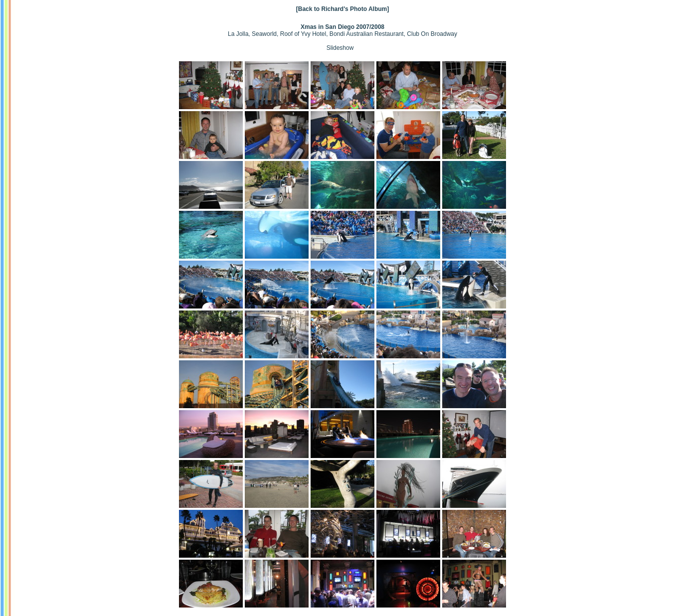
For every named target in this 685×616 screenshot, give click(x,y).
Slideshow (340, 48)
